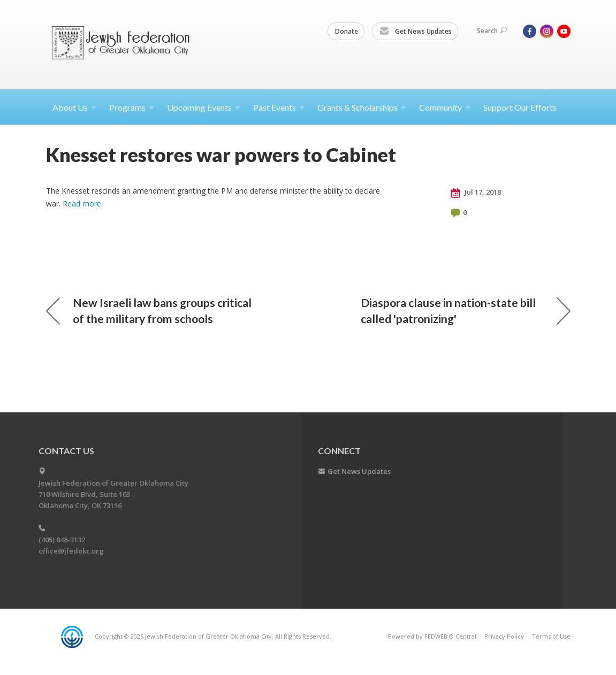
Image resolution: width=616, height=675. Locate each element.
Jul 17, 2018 (476, 193)
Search (492, 31)
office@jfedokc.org (71, 551)
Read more (82, 204)
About (74, 107)
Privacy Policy (504, 636)
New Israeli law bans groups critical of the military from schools (149, 310)
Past (279, 107)
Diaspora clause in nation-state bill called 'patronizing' (466, 310)
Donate (347, 31)
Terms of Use (551, 636)
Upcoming (204, 107)
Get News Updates (416, 32)
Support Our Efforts (520, 107)
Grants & (362, 107)
